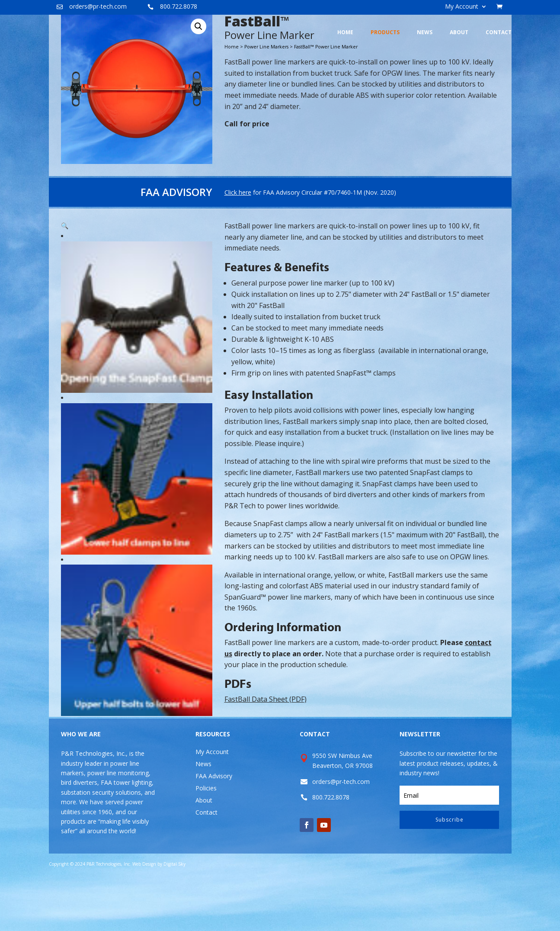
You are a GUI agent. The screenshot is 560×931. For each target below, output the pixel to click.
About (204, 850)
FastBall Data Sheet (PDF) (266, 749)
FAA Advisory (214, 826)
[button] (198, 76)
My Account (462, 7)
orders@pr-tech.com (98, 6)
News (203, 814)
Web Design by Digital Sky (159, 914)
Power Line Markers (266, 96)
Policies (206, 838)
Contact (206, 862)
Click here (238, 242)
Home (232, 96)
